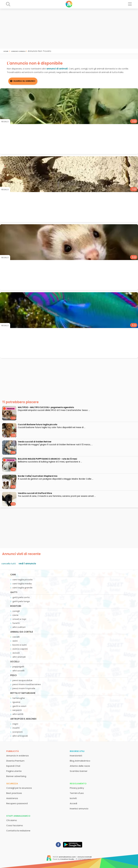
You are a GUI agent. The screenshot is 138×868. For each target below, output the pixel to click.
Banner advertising (16, 776)
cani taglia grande (22, 588)
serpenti (17, 710)
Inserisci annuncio (79, 809)
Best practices (14, 793)
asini (15, 641)
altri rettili (18, 714)
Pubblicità (13, 751)
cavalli (16, 637)
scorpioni (18, 732)
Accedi (73, 803)
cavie (15, 615)
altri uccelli (18, 671)
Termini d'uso (77, 793)
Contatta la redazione (18, 831)
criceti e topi (19, 619)
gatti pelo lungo (21, 601)
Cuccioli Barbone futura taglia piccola (38, 425)
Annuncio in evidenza (17, 756)
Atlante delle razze (80, 766)
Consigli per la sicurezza (19, 788)
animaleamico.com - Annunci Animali (75, 857)
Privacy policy (77, 788)
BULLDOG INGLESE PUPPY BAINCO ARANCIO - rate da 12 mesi (47, 459)
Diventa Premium (15, 761)
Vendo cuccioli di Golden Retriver (35, 442)
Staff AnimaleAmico (18, 816)
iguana (16, 702)
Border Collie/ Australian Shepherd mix (38, 476)
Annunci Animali (18, 51)
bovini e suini (20, 645)
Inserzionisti (76, 756)
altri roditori (19, 627)
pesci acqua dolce (22, 680)
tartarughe (19, 698)
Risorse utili (77, 751)
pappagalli (18, 667)
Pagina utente (14, 771)
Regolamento (78, 783)
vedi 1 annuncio (27, 564)
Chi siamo (12, 820)
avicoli (16, 653)
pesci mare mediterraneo (27, 684)
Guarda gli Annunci (24, 81)
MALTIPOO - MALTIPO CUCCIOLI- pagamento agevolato (46, 407)
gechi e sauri (19, 706)
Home (6, 51)
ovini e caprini (20, 649)
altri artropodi (20, 736)
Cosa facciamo (15, 825)
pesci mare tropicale (24, 688)
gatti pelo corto (21, 597)
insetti (16, 728)
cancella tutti (9, 564)
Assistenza (12, 798)
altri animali (19, 657)
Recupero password (17, 803)
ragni (15, 724)
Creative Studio (67, 859)
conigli (16, 611)
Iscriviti (73, 798)
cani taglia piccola (22, 580)
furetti (16, 623)
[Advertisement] (69, 29)
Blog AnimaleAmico (80, 761)
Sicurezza (12, 783)
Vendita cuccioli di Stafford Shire (35, 493)
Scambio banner (79, 771)
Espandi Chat (13, 766)
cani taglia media (22, 584)
